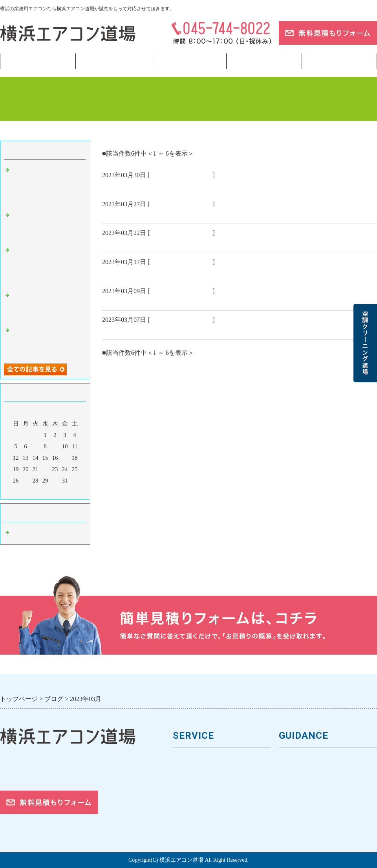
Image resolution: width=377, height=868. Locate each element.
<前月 (30, 491)
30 (55, 481)
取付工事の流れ (196, 813)
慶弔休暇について (130, 214)
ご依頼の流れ (299, 813)
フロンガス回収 (188, 61)
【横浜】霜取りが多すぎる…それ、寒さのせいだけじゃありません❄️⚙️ (47, 226)
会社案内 (292, 773)
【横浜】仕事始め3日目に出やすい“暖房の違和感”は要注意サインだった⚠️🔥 (47, 341)
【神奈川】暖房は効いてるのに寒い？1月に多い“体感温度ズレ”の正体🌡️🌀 (47, 306)
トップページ (38, 61)
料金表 (183, 786)
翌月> (60, 491)
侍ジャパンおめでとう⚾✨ (146, 243)
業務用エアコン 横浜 (181, 175)
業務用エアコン (113, 61)
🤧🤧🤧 (115, 330)
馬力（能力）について (206, 773)
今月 (45, 491)
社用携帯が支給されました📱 (149, 301)
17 (65, 458)
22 (45, 469)
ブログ (339, 61)
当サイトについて (264, 61)
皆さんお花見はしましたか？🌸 (152, 185)
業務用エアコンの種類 (206, 760)
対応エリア (296, 799)
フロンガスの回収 (199, 826)
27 (26, 481)
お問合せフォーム (306, 826)
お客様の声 (296, 786)
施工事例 (186, 799)
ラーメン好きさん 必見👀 (145, 272)
